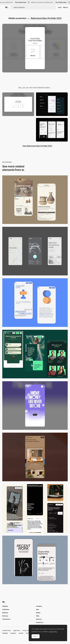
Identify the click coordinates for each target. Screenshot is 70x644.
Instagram (13, 633)
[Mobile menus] (52, 104)
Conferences (6, 619)
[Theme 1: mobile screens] (52, 130)
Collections (6, 609)
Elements (5, 613)
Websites (5, 606)
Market (38, 613)
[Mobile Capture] (35, 200)
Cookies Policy (7, 630)
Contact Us (39, 622)
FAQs (38, 616)
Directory (5, 616)
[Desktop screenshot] (18, 104)
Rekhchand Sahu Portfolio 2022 (46, 18)
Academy (39, 606)
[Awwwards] (7, 7)
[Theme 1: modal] (18, 130)
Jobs (37, 609)
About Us (39, 619)
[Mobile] (35, 251)
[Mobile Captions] (35, 354)
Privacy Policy (26, 630)
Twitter (28, 633)
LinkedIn (21, 633)
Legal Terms (17, 630)
